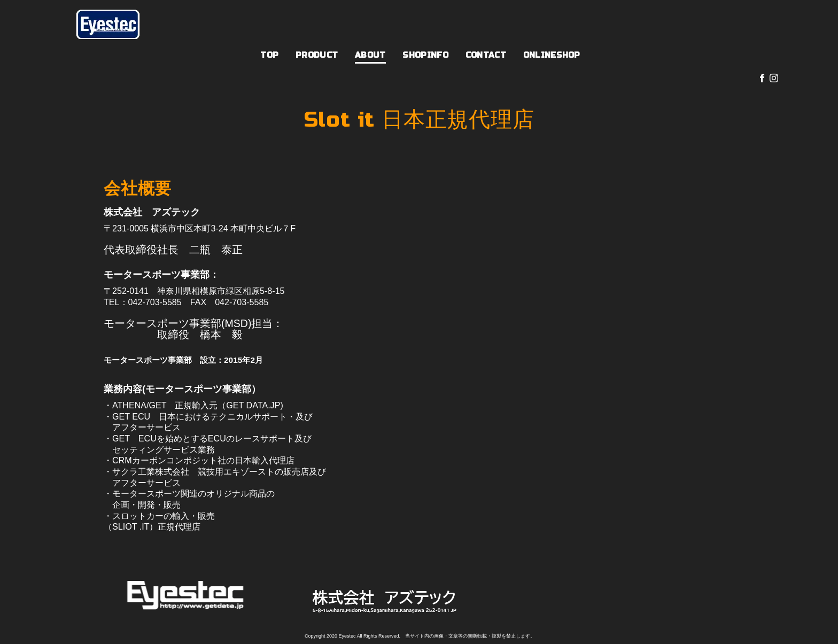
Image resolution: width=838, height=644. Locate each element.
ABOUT (370, 55)
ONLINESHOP (552, 55)
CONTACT (486, 55)
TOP (269, 55)
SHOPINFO (425, 55)
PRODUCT (317, 55)
